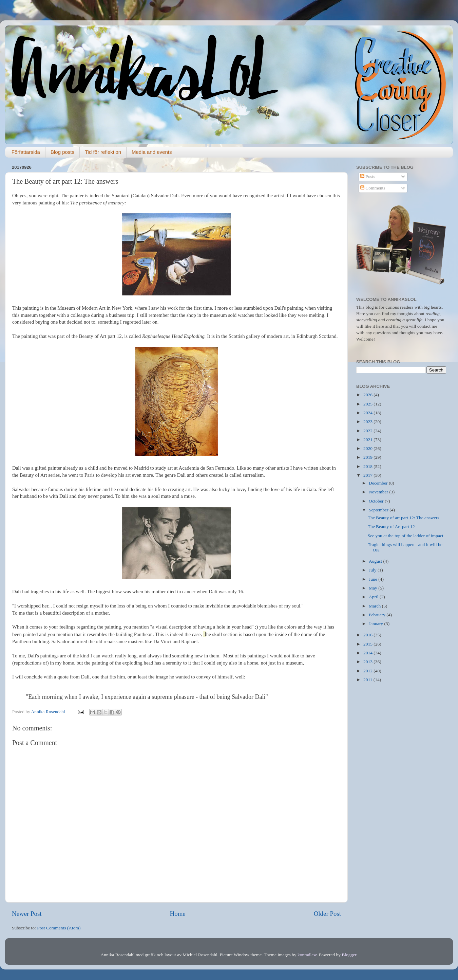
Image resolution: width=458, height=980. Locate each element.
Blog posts (62, 152)
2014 (368, 653)
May (374, 588)
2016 (368, 635)
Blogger (349, 955)
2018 (368, 466)
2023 (368, 422)
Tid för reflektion (103, 152)
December (379, 483)
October (377, 501)
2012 (368, 671)
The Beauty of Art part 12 (391, 527)
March (375, 606)
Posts (368, 176)
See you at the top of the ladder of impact (406, 536)
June (374, 579)
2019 (368, 457)
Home (178, 914)
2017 (368, 475)
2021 (368, 440)
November (379, 492)
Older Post (327, 914)
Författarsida (26, 152)
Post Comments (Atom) (59, 928)
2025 (368, 404)
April (374, 597)
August (376, 561)
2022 (368, 431)
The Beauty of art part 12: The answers (404, 518)
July (373, 570)
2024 (368, 413)
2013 (368, 662)
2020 (368, 448)
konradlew (307, 955)
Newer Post (27, 914)
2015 (368, 644)
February (378, 615)
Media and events (152, 152)
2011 (368, 680)
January (376, 624)
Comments (373, 188)
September (379, 510)
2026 (368, 395)
